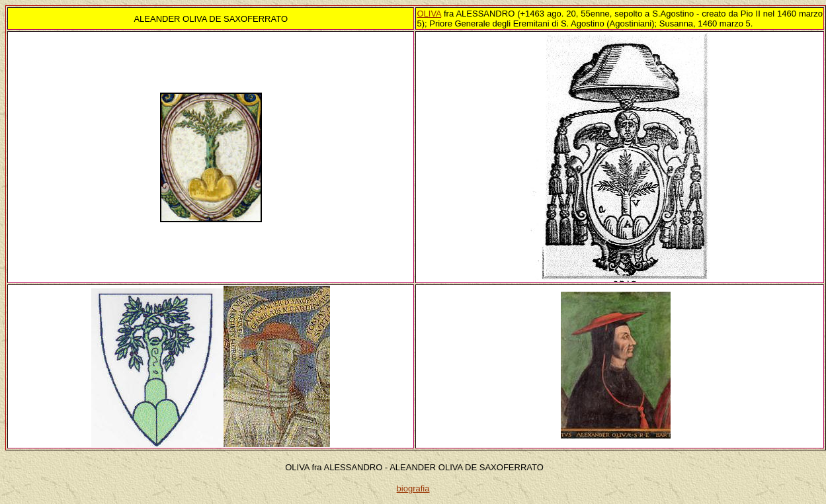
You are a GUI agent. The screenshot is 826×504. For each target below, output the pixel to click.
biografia (413, 488)
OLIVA (429, 14)
